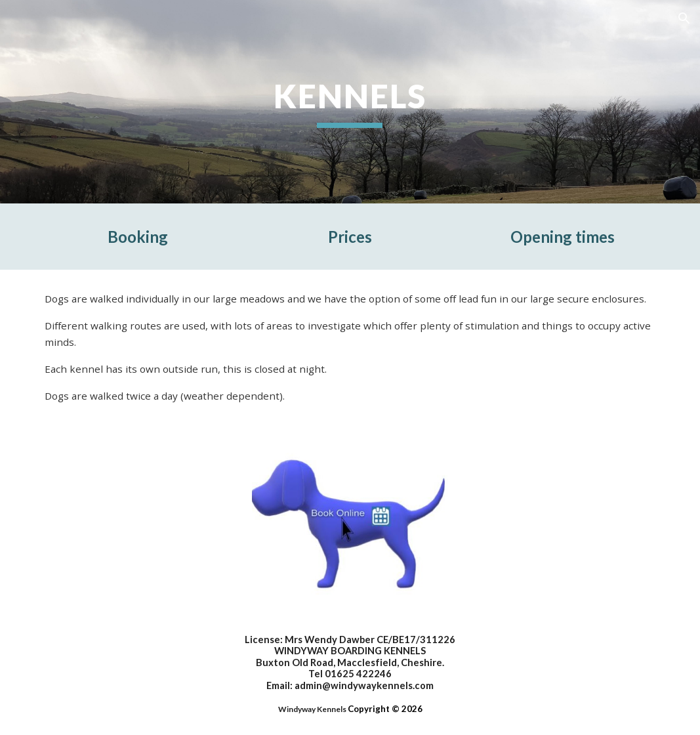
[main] (350, 102)
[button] (684, 18)
